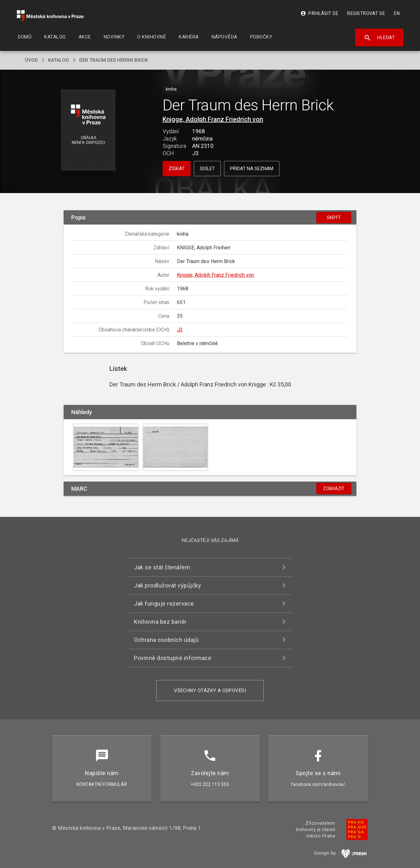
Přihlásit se (319, 13)
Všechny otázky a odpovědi (210, 691)
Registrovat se (366, 13)
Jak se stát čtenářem (162, 567)
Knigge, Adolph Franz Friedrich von (213, 119)
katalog (59, 60)
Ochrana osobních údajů (166, 640)
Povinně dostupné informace (173, 658)
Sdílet (207, 169)
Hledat (379, 38)
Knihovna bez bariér (160, 622)
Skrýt (334, 218)
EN (397, 13)
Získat (177, 169)
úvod (31, 60)
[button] (88, 131)
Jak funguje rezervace (164, 604)
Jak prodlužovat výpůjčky (168, 585)
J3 (180, 330)
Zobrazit (334, 489)
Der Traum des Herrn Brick (114, 60)
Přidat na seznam (252, 169)
